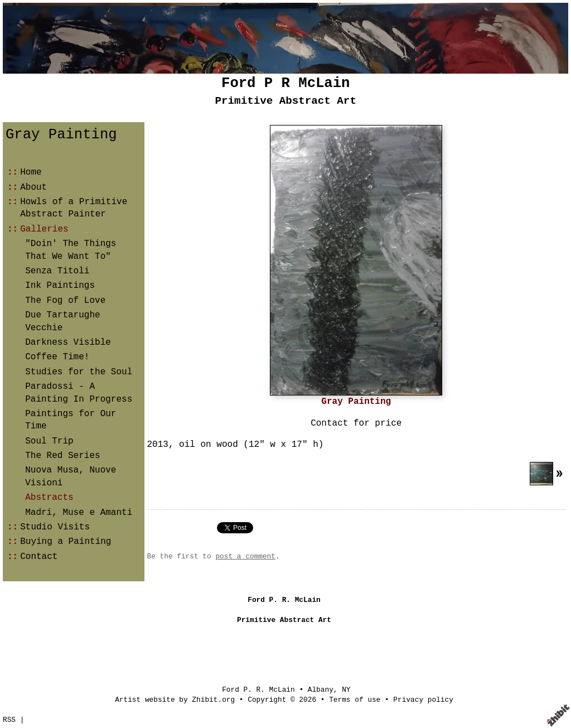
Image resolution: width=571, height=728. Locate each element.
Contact (39, 557)
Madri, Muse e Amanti (79, 513)
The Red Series (62, 456)
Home (31, 172)
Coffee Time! (57, 357)
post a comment (245, 556)
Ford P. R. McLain (258, 690)
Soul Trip (49, 441)
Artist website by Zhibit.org (175, 700)
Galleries (44, 229)
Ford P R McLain (285, 83)
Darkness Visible (68, 343)
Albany (321, 690)
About (33, 187)
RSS (9, 720)
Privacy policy (423, 700)
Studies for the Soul (79, 372)
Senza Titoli (57, 271)
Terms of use (355, 700)
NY (346, 690)
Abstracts (49, 498)
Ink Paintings (60, 286)
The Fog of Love (65, 301)
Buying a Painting (66, 542)
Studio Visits (55, 527)
